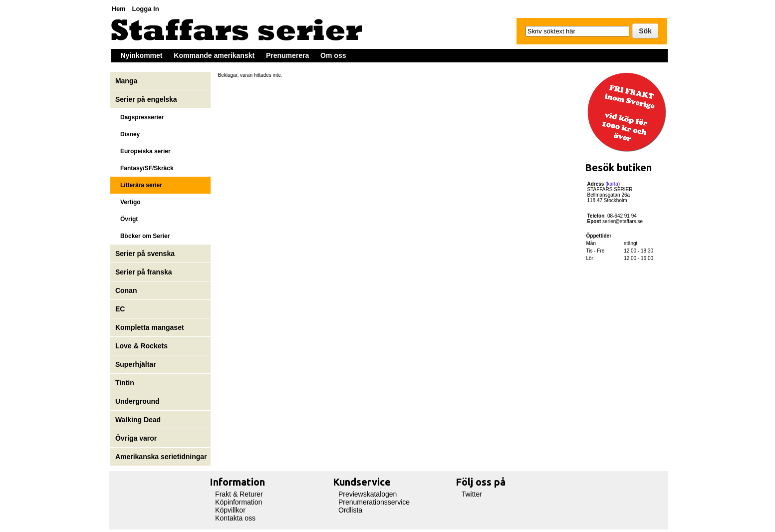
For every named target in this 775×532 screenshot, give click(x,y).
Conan (126, 290)
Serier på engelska (147, 99)
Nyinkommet (142, 55)
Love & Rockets (141, 346)
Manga (127, 81)
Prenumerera (287, 55)
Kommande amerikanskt (214, 55)
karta (613, 184)
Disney (129, 134)
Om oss (333, 55)
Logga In (145, 9)
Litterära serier (139, 185)
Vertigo (128, 202)
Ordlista (350, 510)
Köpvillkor (230, 510)
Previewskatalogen (368, 494)
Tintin (125, 383)
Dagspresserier (139, 117)
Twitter (472, 494)
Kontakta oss (235, 518)
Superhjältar (137, 364)
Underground (137, 401)
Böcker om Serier (142, 236)
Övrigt (127, 219)
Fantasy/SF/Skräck (144, 168)
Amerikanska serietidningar (161, 457)
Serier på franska (144, 272)
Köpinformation (239, 502)
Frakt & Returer (239, 494)
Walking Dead (138, 420)
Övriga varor (136, 438)
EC (120, 309)
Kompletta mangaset (150, 327)
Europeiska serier (143, 151)
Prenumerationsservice (374, 502)
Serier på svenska (146, 254)
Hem (119, 9)
